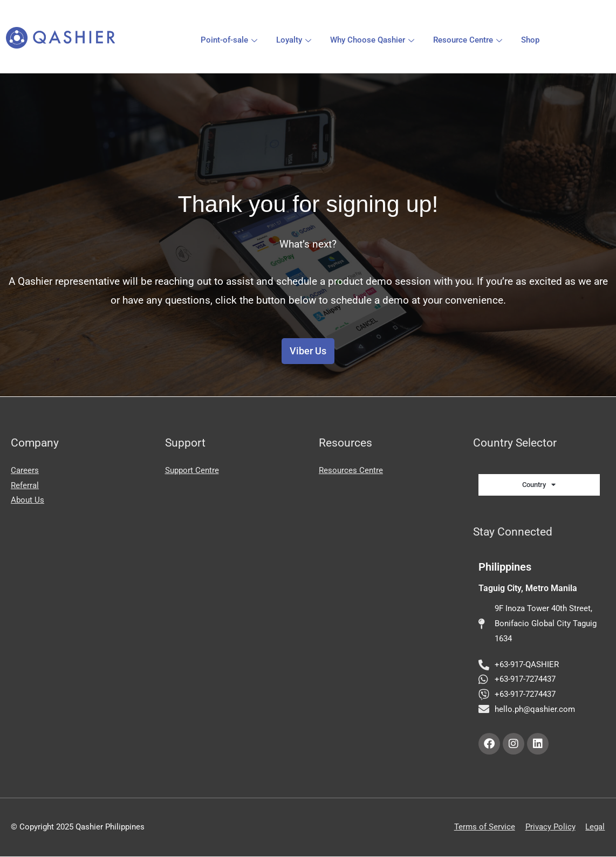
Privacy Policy (550, 827)
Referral (25, 485)
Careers (25, 470)
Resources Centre (351, 470)
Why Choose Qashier (374, 40)
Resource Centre (469, 40)
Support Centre (192, 470)
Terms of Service (485, 827)
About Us (28, 501)
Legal (596, 827)
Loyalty (295, 40)
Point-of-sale (230, 40)
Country (539, 485)
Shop (530, 40)
